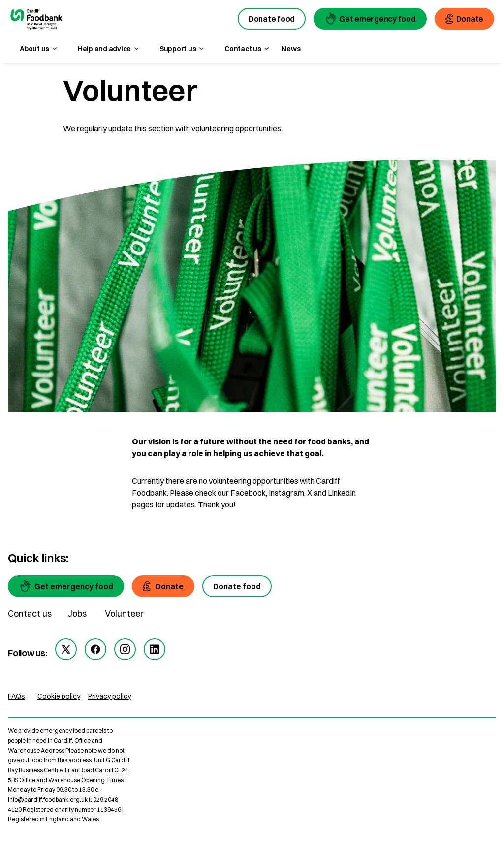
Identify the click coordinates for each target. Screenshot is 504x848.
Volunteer (124, 613)
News (291, 49)
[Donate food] (237, 586)
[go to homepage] (36, 20)
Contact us (30, 613)
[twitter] (66, 649)
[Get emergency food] (66, 586)
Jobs (77, 613)
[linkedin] (155, 649)
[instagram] (125, 649)
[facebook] (95, 649)
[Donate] (163, 586)
